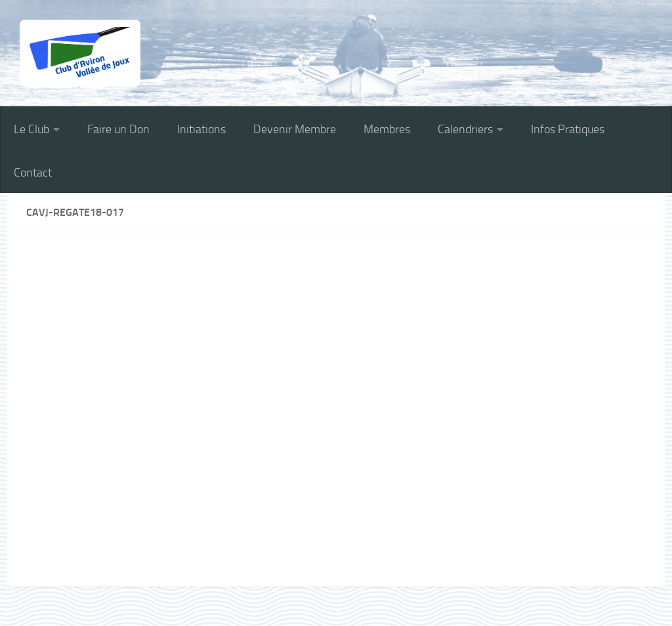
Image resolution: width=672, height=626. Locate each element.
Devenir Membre (295, 129)
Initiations (201, 129)
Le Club (31, 129)
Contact (33, 173)
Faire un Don (118, 129)
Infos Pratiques (568, 129)
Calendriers (465, 129)
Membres (387, 129)
